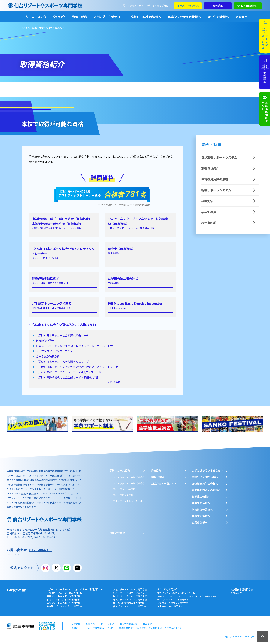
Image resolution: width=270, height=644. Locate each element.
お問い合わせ (117, 533)
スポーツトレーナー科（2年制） (129, 477)
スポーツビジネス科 (123, 495)
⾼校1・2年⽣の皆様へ (205, 477)
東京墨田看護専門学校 (242, 589)
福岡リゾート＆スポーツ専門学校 (130, 596)
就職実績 (207, 201)
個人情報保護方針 (129, 624)
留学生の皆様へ (218, 17)
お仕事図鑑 (209, 223)
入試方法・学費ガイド (109, 17)
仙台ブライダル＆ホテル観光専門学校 (189, 594)
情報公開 (76, 628)
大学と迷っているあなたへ (207, 471)
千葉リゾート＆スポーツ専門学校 (63, 599)
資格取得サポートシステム (219, 157)
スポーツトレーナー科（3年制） (129, 483)
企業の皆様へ (200, 522)
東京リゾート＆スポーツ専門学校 (63, 596)
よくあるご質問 (160, 5)
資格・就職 (79, 17)
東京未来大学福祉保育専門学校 (173, 603)
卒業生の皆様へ (201, 503)
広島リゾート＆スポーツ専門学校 (130, 593)
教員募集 (90, 624)
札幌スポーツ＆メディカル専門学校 (64, 593)
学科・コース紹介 (34, 17)
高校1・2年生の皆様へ (146, 17)
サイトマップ (107, 624)
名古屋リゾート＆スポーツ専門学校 (64, 606)
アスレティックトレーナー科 (127, 501)
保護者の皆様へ (201, 516)
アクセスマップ (135, 5)
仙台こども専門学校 (167, 589)
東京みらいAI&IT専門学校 (170, 606)
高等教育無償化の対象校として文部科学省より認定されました (151, 628)
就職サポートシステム (216, 190)
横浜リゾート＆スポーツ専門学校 (63, 603)
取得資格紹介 (210, 168)
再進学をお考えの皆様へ (184, 17)
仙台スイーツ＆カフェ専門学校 (173, 599)
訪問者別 (241, 17)
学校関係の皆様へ (202, 510)
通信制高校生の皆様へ (205, 484)
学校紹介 (59, 17)
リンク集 (76, 624)
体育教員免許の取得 (215, 179)
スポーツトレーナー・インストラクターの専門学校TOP (75, 589)
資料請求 (218, 6)
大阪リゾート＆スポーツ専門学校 (130, 589)
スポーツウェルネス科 (124, 489)
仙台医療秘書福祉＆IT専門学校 (129, 603)
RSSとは (148, 624)
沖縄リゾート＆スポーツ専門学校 (130, 599)
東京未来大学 (237, 593)
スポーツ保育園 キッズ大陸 (100, 628)
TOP (24, 28)
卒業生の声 (209, 212)
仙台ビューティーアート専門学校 (130, 606)
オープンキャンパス (188, 6)
